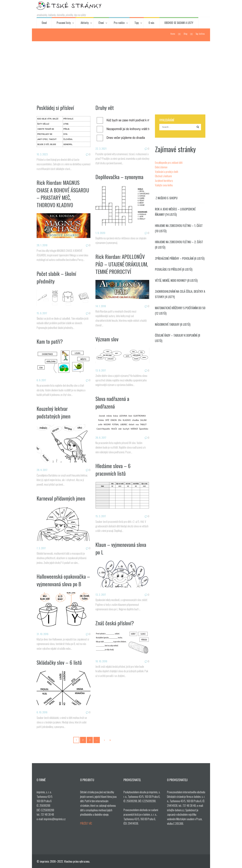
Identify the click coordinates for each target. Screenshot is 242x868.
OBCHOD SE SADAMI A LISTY (179, 23)
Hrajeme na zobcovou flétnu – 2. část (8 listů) (179, 245)
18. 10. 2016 (101, 661)
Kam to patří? (50, 341)
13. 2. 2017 (101, 594)
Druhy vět (105, 108)
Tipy (137, 23)
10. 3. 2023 (42, 154)
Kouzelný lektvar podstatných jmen (54, 412)
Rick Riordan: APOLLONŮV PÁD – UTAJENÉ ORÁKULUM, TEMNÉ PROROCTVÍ (122, 264)
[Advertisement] (121, 66)
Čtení (101, 23)
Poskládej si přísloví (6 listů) (174, 269)
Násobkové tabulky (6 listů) (173, 324)
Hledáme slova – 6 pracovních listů (113, 469)
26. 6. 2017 (101, 437)
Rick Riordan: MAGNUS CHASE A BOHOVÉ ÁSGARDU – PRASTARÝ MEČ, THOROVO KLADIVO (63, 194)
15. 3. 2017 (101, 516)
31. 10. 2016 (43, 634)
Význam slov (107, 339)
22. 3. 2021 (101, 148)
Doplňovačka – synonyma (119, 177)
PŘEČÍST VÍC (86, 823)
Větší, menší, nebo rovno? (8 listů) (176, 280)
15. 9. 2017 (42, 313)
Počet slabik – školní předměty (56, 277)
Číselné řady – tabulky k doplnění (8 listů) (178, 338)
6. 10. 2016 (42, 712)
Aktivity (85, 23)
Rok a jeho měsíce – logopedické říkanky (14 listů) (175, 212)
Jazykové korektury (164, 181)
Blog (185, 34)
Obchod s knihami (163, 176)
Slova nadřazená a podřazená (112, 402)
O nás (151, 23)
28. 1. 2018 (42, 245)
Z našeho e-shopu (167, 198)
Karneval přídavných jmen (61, 498)
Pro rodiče (119, 23)
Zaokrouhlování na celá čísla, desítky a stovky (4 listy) (180, 294)
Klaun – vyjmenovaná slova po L (121, 548)
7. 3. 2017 (41, 548)
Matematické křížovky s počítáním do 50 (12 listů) (180, 311)
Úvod (44, 23)
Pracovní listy (64, 23)
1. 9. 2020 (100, 233)
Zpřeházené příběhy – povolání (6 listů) (180, 258)
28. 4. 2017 (42, 470)
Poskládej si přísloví (55, 108)
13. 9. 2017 (101, 370)
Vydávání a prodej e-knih (167, 172)
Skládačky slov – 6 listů (59, 662)
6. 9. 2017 (41, 380)
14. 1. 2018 (101, 306)
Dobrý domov (161, 167)
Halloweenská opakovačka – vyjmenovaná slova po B (63, 580)
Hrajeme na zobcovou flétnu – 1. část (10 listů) (179, 228)
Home (173, 34)
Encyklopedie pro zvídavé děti (169, 163)
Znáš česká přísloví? (115, 623)
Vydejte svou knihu (164, 185)
